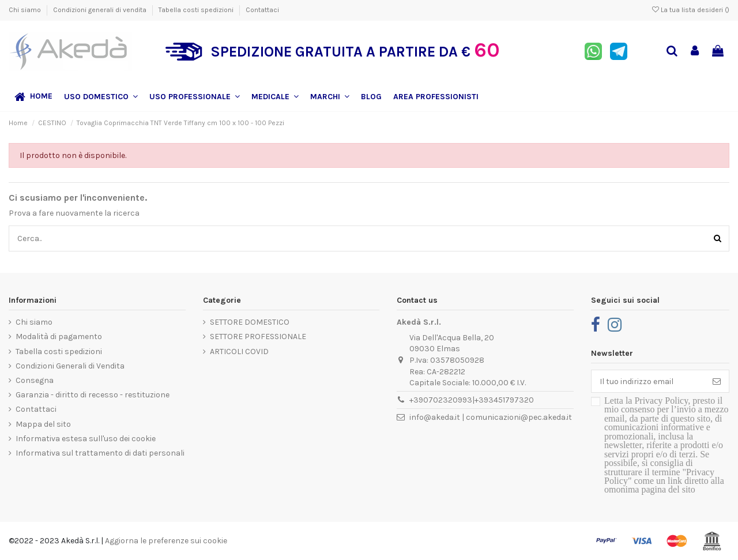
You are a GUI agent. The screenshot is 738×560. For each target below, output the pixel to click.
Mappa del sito (43, 424)
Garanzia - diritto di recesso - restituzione (93, 395)
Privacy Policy (661, 401)
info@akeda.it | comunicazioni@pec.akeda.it (491, 417)
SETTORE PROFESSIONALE (258, 337)
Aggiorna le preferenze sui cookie (166, 541)
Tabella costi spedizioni (197, 10)
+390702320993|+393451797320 (472, 400)
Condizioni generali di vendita (101, 10)
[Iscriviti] (717, 381)
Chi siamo (26, 10)
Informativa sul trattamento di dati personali (100, 453)
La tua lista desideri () (691, 10)
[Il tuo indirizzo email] (648, 381)
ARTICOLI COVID (239, 352)
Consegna (35, 380)
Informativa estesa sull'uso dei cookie (86, 439)
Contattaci (262, 10)
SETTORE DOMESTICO (250, 322)
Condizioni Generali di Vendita (70, 366)
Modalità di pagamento (59, 337)
